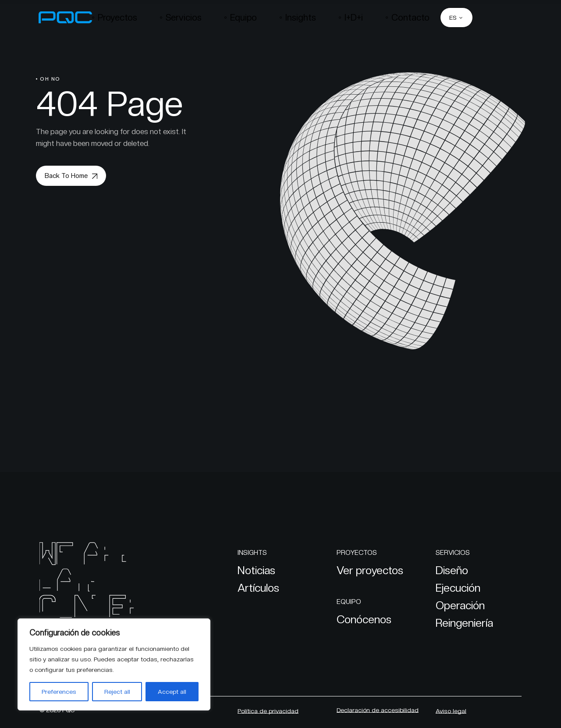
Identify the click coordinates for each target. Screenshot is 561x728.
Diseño (452, 570)
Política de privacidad (268, 711)
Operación (460, 605)
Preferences (59, 692)
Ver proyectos (370, 570)
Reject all (117, 692)
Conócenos (364, 619)
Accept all (172, 692)
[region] (114, 664)
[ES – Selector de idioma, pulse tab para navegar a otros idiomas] (456, 18)
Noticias (256, 570)
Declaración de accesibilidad (378, 710)
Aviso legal (451, 711)
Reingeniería (464, 623)
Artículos (258, 588)
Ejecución (458, 588)
